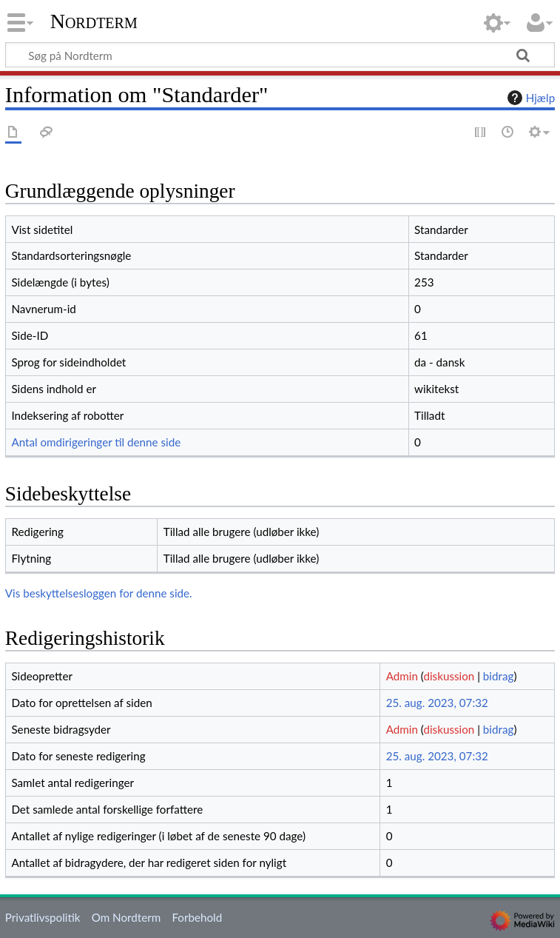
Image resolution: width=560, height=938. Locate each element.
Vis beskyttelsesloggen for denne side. (99, 593)
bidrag (499, 676)
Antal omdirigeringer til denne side (96, 442)
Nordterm (94, 21)
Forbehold (197, 917)
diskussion (449, 676)
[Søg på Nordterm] (280, 55)
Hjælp (529, 98)
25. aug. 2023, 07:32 (437, 703)
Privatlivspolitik (43, 917)
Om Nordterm (126, 917)
